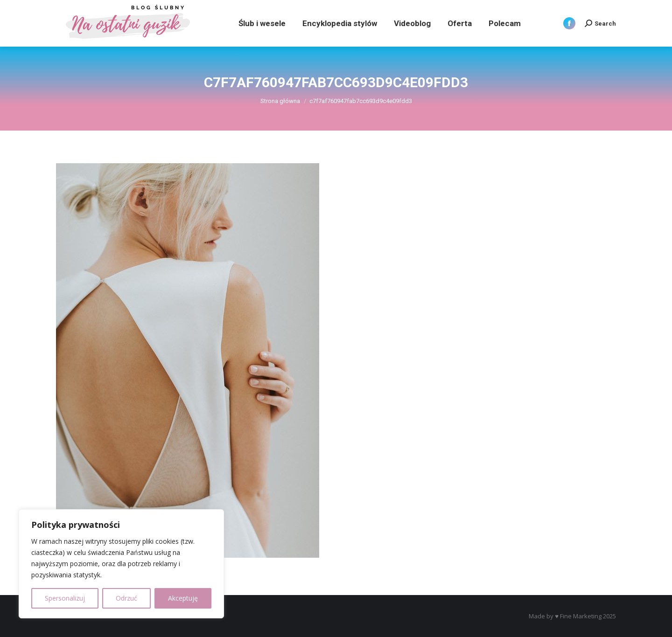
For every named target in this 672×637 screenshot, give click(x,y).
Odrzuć (126, 598)
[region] (121, 564)
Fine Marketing (581, 616)
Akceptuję (183, 598)
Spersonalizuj (65, 598)
